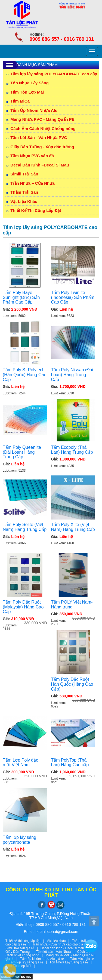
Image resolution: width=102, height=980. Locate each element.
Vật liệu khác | (59, 941)
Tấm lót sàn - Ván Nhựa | (57, 952)
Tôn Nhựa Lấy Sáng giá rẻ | (72, 962)
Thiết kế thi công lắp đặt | (26, 941)
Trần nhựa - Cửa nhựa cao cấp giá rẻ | (62, 944)
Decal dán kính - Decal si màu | (65, 948)
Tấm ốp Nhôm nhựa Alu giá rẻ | (45, 959)
